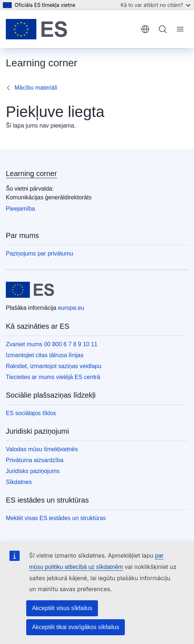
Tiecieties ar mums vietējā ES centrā (53, 377)
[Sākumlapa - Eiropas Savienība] (37, 29)
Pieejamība (20, 209)
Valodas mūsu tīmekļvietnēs (42, 449)
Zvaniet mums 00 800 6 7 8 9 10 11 (52, 344)
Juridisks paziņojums (33, 471)
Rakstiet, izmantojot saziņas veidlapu (54, 366)
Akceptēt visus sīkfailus (62, 608)
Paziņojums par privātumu (39, 253)
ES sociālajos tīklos (31, 413)
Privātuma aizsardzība (35, 460)
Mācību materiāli (36, 88)
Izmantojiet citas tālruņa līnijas (45, 355)
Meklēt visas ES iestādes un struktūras (56, 518)
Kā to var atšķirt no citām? (155, 5)
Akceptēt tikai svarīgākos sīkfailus (76, 627)
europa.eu (71, 308)
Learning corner (31, 173)
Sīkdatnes (19, 482)
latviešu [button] (145, 29)
